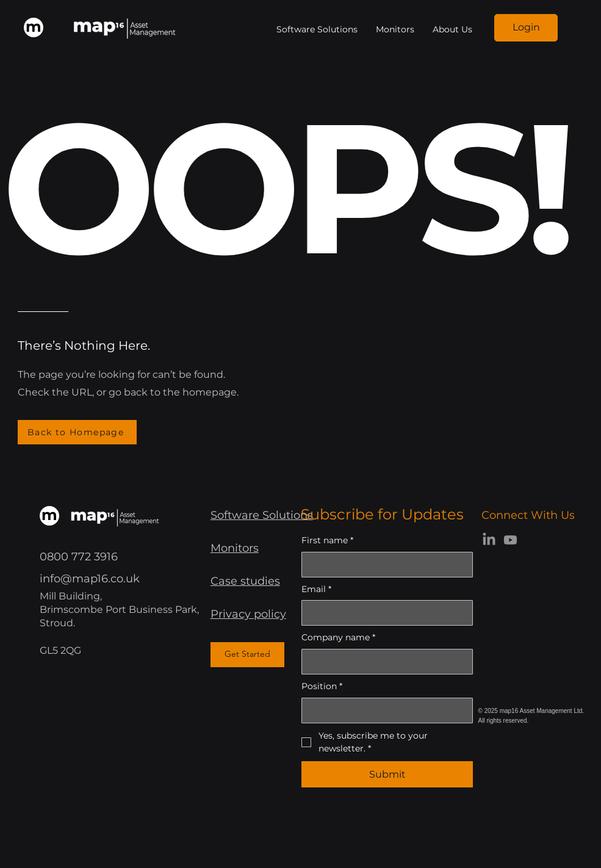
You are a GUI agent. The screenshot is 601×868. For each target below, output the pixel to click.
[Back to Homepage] (77, 432)
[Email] (383, 613)
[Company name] (383, 662)
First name (327, 541)
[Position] (383, 711)
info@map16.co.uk (90, 579)
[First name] (383, 565)
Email (316, 590)
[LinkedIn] (489, 540)
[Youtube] (510, 540)
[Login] (526, 28)
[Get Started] (247, 655)
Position (322, 687)
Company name (338, 638)
